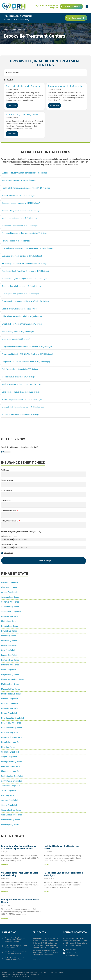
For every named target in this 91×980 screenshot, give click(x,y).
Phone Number (7, 480)
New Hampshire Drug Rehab (13, 718)
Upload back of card (9, 544)
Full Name (5, 470)
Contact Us (53, 972)
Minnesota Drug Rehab (11, 689)
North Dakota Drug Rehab (12, 742)
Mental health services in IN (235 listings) (19, 180)
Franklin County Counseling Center (22, 114)
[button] (87, 6)
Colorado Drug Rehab (10, 607)
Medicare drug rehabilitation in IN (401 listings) (21, 384)
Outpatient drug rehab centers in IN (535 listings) (22, 256)
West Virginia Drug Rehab (12, 815)
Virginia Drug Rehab (9, 805)
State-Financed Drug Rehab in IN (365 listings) (21, 392)
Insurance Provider (9, 511)
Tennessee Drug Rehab (11, 786)
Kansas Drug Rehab (9, 655)
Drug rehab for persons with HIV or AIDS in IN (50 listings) (26, 301)
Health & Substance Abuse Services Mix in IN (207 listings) (26, 188)
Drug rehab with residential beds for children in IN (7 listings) (27, 347)
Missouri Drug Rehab (10, 699)
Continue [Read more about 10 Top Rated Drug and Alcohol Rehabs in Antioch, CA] (47, 891)
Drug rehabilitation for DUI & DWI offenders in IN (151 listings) (27, 354)
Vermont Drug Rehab (10, 800)
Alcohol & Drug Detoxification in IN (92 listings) (21, 211)
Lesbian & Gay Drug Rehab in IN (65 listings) (20, 309)
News (61, 972)
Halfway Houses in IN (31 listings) (16, 241)
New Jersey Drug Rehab (11, 723)
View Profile (12, 105)
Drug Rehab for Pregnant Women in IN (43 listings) (22, 324)
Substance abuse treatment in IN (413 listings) (21, 203)
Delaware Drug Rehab (10, 616)
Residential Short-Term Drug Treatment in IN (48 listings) (25, 271)
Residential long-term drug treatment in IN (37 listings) (24, 279)
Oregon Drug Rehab (9, 757)
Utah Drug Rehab (8, 795)
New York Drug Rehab (10, 733)
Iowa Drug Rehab (8, 650)
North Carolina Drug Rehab (12, 737)
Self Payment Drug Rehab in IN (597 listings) (20, 369)
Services (20, 972)
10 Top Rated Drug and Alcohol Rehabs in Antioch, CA (16, 959)
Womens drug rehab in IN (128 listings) (18, 331)
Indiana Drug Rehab (9, 645)
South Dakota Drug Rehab (12, 781)
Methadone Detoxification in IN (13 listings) (20, 226)
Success (43, 972)
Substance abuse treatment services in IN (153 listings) (25, 173)
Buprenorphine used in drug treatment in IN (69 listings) (24, 233)
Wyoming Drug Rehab (10, 824)
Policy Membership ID (10, 521)
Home (6, 30)
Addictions (29, 972)
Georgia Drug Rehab (9, 626)
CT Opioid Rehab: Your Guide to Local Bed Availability (16, 953)
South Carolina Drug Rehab (12, 776)
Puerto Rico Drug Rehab (11, 766)
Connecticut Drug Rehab (11, 612)
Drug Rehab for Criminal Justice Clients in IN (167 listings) (26, 362)
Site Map (5, 976)
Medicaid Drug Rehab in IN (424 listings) (18, 377)
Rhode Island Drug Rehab (12, 771)
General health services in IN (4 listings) (18, 196)
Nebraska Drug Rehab (10, 708)
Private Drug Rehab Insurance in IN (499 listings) (22, 399)
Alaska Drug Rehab (9, 587)
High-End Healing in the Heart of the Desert (16, 947)
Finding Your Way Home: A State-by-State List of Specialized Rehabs (19, 847)
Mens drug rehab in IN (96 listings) (16, 339)
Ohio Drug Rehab (8, 747)
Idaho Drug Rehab (9, 636)
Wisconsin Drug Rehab (10, 820)
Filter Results (13, 73)
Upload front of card (9, 536)
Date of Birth (6, 501)
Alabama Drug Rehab (10, 583)
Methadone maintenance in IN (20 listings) (19, 218)
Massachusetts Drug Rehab (13, 679)
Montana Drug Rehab (10, 704)
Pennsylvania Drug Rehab (11, 762)
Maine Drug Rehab (9, 670)
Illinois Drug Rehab (9, 641)
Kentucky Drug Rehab (10, 660)
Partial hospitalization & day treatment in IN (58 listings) (25, 264)
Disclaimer (15, 976)
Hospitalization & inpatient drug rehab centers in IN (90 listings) (28, 248)
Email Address (7, 490)
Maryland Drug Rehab (10, 674)
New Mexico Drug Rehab (11, 728)
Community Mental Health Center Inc (23, 86)
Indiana (13, 30)
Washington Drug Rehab (11, 810)
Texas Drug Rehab (9, 791)
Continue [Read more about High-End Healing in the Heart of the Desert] (47, 865)
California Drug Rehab (10, 602)
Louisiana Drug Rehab (10, 665)
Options (12, 972)
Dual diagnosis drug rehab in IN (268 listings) (20, 294)
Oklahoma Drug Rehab (10, 752)
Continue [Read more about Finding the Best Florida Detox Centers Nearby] (5, 918)
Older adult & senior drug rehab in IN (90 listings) (22, 316)
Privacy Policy (26, 976)
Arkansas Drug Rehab (10, 597)
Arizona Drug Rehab (9, 592)
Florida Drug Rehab (9, 621)
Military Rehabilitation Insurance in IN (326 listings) (23, 407)
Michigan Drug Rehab (10, 684)
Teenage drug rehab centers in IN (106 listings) (21, 286)
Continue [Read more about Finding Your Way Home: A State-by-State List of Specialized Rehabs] (5, 865)
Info (37, 972)
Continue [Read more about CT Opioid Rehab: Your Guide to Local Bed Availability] (5, 891)
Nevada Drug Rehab (9, 713)
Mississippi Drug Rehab (11, 694)
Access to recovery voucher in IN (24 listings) (20, 415)
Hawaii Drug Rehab (9, 631)
